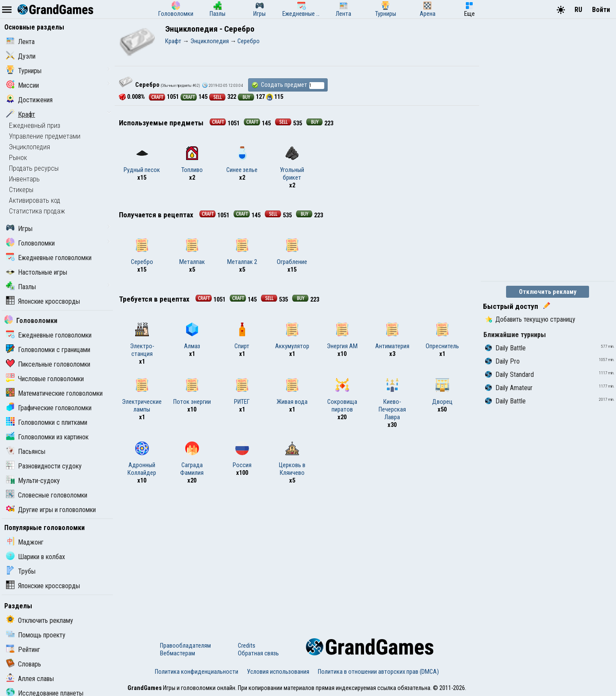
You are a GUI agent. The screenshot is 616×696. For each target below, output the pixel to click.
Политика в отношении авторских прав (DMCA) (378, 672)
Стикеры (21, 190)
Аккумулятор (292, 336)
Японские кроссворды (43, 301)
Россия (242, 455)
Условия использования (278, 672)
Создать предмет (288, 85)
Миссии (22, 85)
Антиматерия (392, 336)
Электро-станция (142, 340)
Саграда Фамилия (192, 459)
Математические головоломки (54, 393)
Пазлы (21, 287)
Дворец (442, 392)
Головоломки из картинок (47, 437)
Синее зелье (242, 160)
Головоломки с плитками (47, 422)
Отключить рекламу (40, 620)
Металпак (192, 252)
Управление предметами (45, 136)
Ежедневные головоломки (49, 258)
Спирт (242, 336)
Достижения (29, 100)
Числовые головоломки (45, 379)
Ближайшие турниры (515, 335)
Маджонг (25, 542)
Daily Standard (509, 375)
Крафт (21, 114)
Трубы (21, 571)
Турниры (24, 71)
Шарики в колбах (36, 557)
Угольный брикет (292, 164)
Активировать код (35, 200)
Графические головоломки (49, 408)
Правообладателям (185, 646)
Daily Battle (505, 348)
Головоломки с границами (48, 350)
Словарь (24, 664)
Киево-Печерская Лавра (392, 400)
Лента (20, 42)
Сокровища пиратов (342, 396)
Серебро (142, 252)
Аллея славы (30, 679)
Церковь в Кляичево (292, 459)
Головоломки (30, 243)
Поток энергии (192, 392)
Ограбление (292, 252)
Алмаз (192, 336)
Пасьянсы (26, 452)
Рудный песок (142, 160)
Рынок (18, 158)
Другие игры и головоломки (51, 510)
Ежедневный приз (35, 126)
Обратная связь (258, 653)
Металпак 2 (242, 252)
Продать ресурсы (34, 168)
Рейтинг (23, 650)
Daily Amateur (509, 388)
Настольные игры (37, 272)
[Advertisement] (297, 557)
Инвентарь (24, 179)
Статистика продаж (37, 211)
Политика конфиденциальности (197, 672)
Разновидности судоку (44, 466)
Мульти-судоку (33, 481)
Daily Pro (502, 361)
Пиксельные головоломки (48, 364)
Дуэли (21, 56)
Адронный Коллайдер (142, 459)
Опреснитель (442, 336)
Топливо (192, 160)
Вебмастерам (178, 653)
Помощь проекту (36, 635)
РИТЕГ (242, 392)
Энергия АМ (342, 336)
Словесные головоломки (47, 495)
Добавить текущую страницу (530, 319)
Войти (601, 10)
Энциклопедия (30, 147)
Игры (19, 229)
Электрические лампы (142, 396)
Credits (247, 646)
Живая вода (292, 392)
